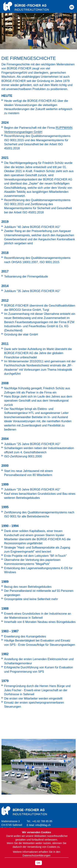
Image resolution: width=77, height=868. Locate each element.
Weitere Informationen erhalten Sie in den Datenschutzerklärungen (37, 854)
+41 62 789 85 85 (42, 821)
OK (38, 863)
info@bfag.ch (43, 825)
